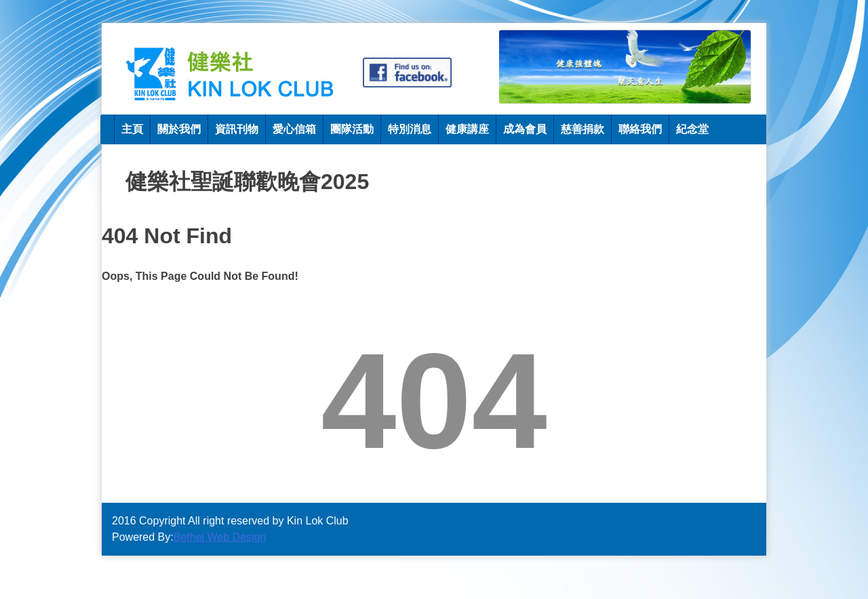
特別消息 (410, 129)
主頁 (132, 129)
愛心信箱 (294, 129)
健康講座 (467, 129)
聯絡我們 (640, 129)
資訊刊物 (237, 129)
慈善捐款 (583, 129)
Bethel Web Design (220, 537)
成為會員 (525, 129)
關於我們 (179, 129)
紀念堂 (692, 129)
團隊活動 (352, 129)
